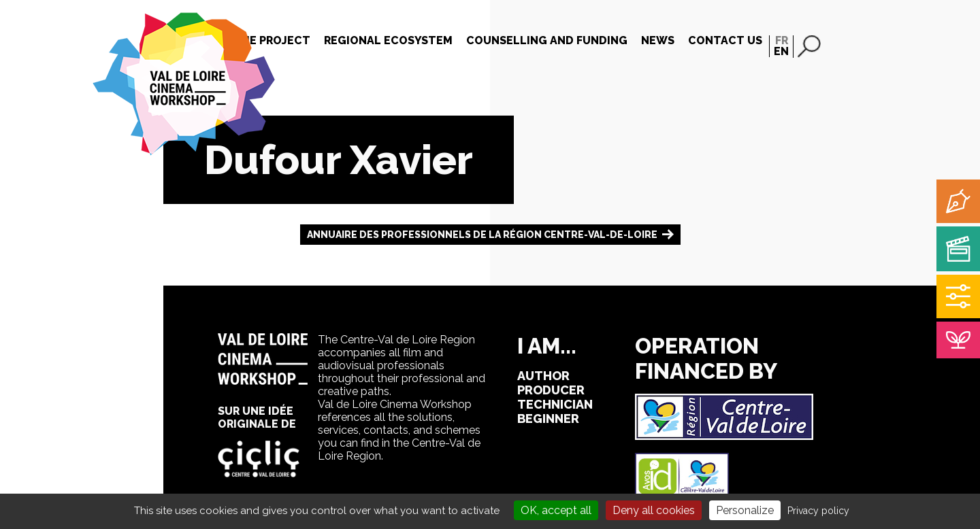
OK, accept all (556, 510)
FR (782, 40)
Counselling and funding (547, 40)
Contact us (725, 40)
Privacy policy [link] (818, 511)
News (658, 40)
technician (555, 404)
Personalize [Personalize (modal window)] (745, 510)
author (543, 376)
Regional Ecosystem (388, 40)
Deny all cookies (654, 510)
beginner (548, 419)
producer (551, 390)
